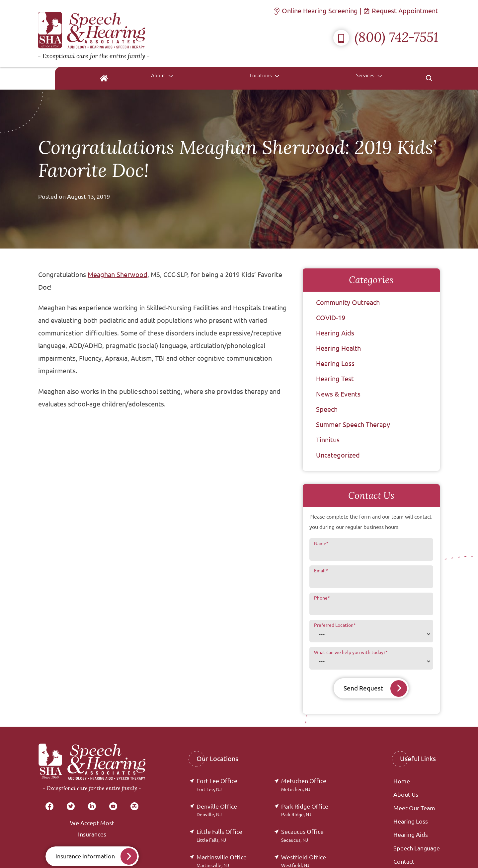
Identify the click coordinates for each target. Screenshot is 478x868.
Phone (322, 598)
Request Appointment (401, 11)
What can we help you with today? (351, 652)
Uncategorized (338, 455)
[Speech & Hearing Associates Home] (94, 34)
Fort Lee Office (217, 785)
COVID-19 (331, 318)
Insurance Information (85, 856)
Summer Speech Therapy (353, 425)
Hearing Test (335, 379)
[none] (248, 78)
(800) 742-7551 (386, 37)
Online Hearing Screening (316, 11)
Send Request (363, 688)
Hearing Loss (335, 363)
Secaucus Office (302, 836)
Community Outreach (348, 302)
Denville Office (217, 810)
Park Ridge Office (305, 810)
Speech (327, 409)
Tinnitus (328, 440)
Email (321, 571)
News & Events (338, 394)
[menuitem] (208, 78)
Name (321, 543)
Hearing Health (338, 348)
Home (402, 781)
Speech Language (417, 848)
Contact (404, 862)
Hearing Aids (335, 333)
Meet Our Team (414, 808)
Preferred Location (335, 625)
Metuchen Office (304, 785)
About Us (406, 795)
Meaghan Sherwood (118, 275)
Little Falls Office (219, 836)
